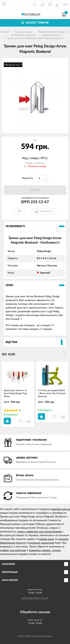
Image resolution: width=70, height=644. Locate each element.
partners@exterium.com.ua (35, 598)
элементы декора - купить (45, 550)
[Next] (64, 354)
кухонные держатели (41, 543)
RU (65, 5)
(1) (20, 410)
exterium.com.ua (60, 509)
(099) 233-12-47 (35, 202)
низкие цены (46, 539)
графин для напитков (13, 550)
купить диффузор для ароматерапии (39, 532)
